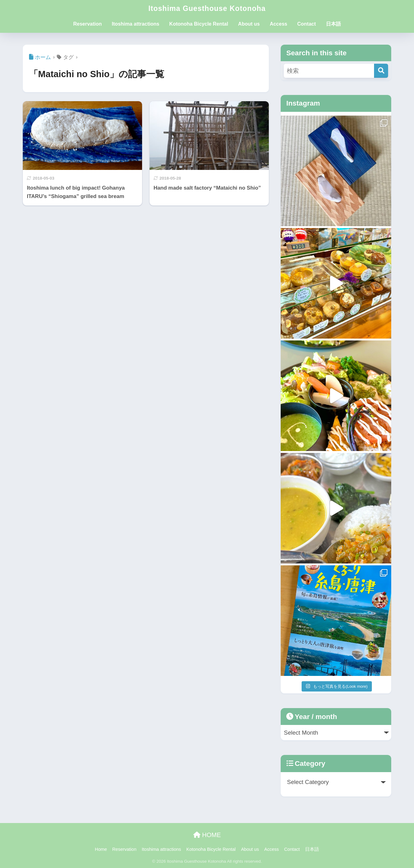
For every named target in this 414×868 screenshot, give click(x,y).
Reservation (87, 24)
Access (278, 24)
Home (101, 849)
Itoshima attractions (136, 24)
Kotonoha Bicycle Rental (199, 24)
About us (249, 24)
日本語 (333, 24)
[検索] (381, 71)
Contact (307, 24)
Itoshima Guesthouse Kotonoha (207, 8)
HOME (207, 835)
